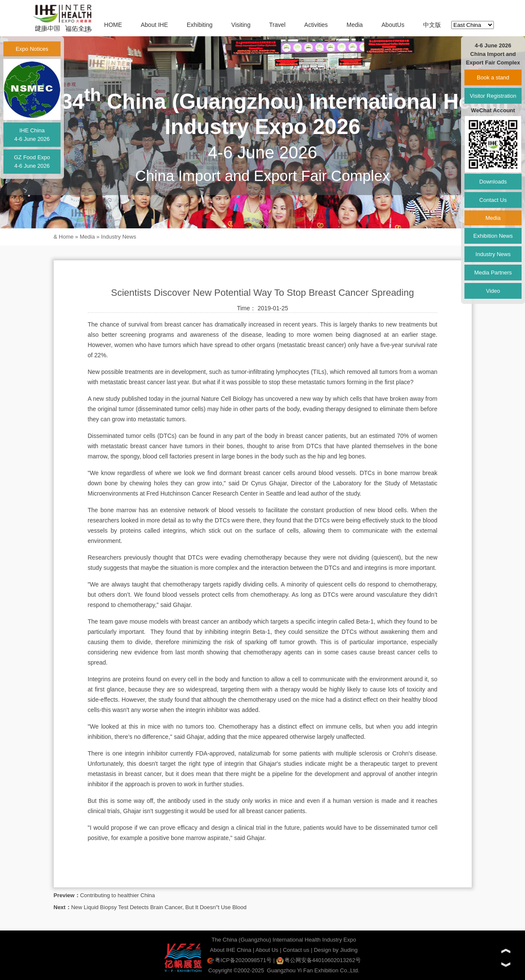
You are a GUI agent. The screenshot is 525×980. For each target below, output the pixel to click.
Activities (316, 25)
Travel (277, 25)
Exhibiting (200, 25)
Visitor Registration (493, 96)
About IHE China (231, 950)
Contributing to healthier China (118, 895)
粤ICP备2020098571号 (239, 960)
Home (66, 237)
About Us (267, 950)
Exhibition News (493, 236)
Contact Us (493, 200)
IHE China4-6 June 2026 (32, 135)
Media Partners (493, 273)
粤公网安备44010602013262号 (319, 960)
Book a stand (493, 77)
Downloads (493, 182)
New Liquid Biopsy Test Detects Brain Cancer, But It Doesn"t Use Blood (159, 907)
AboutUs (393, 25)
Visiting (241, 25)
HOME (113, 25)
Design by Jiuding (336, 950)
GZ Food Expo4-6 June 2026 (32, 162)
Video (493, 291)
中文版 (432, 25)
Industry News (119, 237)
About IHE (154, 25)
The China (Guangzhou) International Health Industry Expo (284, 940)
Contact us (296, 950)
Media (354, 25)
